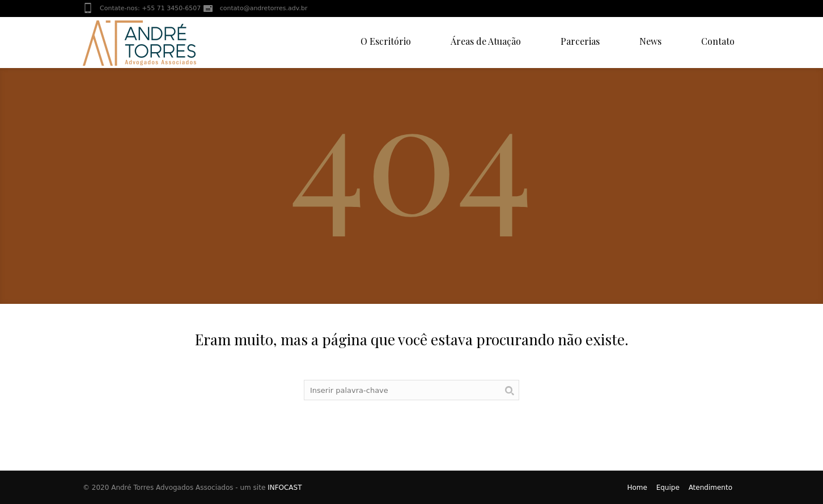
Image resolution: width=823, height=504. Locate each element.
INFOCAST (285, 488)
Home (637, 488)
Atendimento (710, 488)
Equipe (668, 488)
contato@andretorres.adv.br (264, 8)
